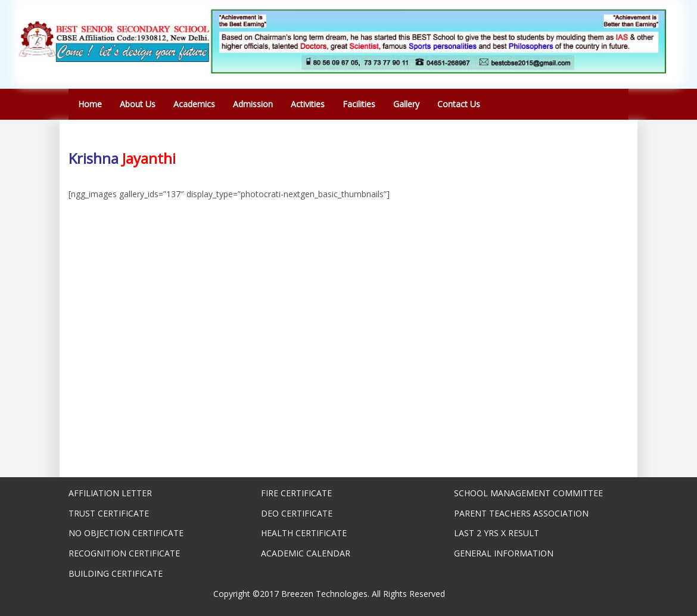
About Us (138, 104)
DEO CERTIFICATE (297, 513)
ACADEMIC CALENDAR (306, 553)
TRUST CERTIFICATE (109, 513)
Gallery (406, 104)
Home (90, 104)
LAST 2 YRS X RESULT (497, 533)
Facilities (359, 104)
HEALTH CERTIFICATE (304, 533)
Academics (194, 104)
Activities (308, 104)
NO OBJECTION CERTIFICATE (126, 533)
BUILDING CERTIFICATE (116, 573)
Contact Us (459, 104)
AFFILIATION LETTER (110, 493)
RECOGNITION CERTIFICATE (124, 553)
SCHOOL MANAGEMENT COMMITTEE (528, 493)
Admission (253, 104)
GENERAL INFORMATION (504, 553)
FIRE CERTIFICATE (296, 493)
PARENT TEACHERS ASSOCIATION (521, 513)
